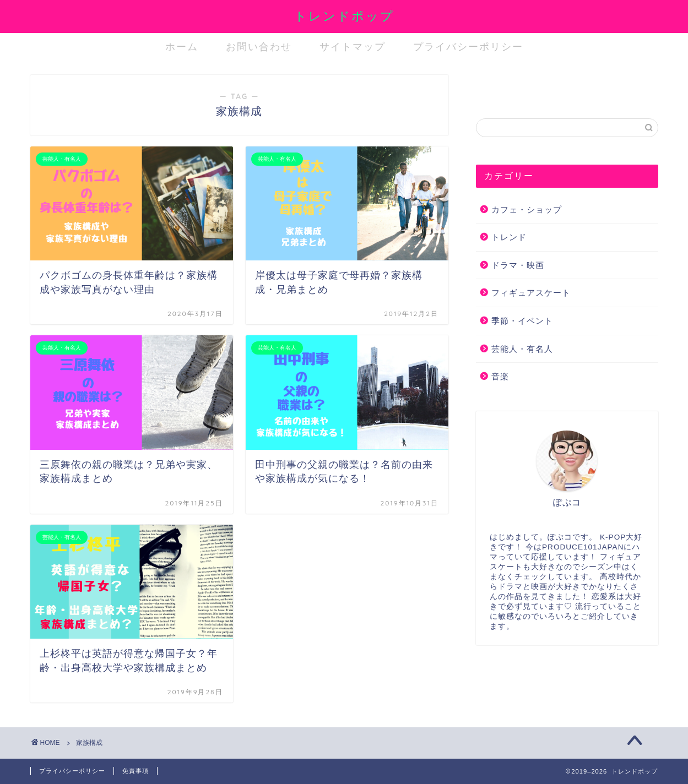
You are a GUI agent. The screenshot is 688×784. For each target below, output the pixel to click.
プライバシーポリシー (468, 47)
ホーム (182, 47)
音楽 (500, 376)
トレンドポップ (344, 16)
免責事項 (136, 771)
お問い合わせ (259, 47)
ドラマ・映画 (518, 265)
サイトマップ (353, 47)
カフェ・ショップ (527, 209)
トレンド (509, 237)
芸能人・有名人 (522, 349)
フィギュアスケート (531, 293)
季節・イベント (522, 321)
